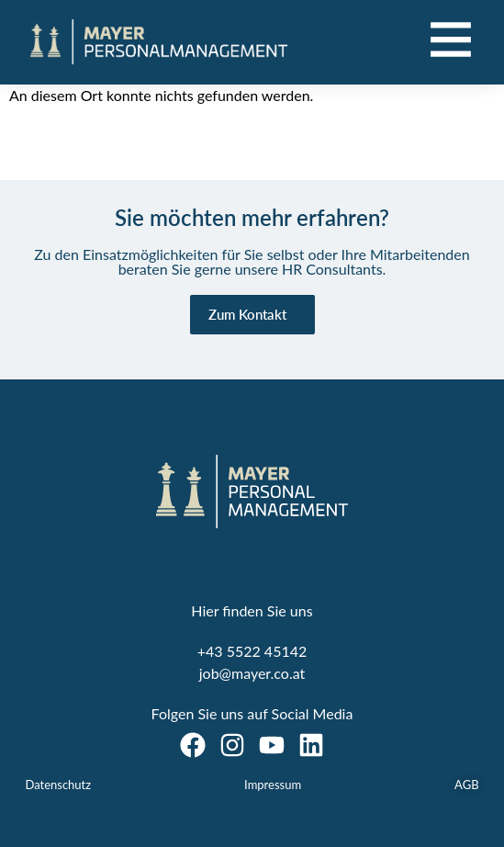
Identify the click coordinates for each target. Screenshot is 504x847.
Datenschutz (58, 785)
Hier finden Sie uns (252, 610)
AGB (466, 785)
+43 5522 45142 (252, 651)
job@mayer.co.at (252, 673)
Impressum (273, 785)
